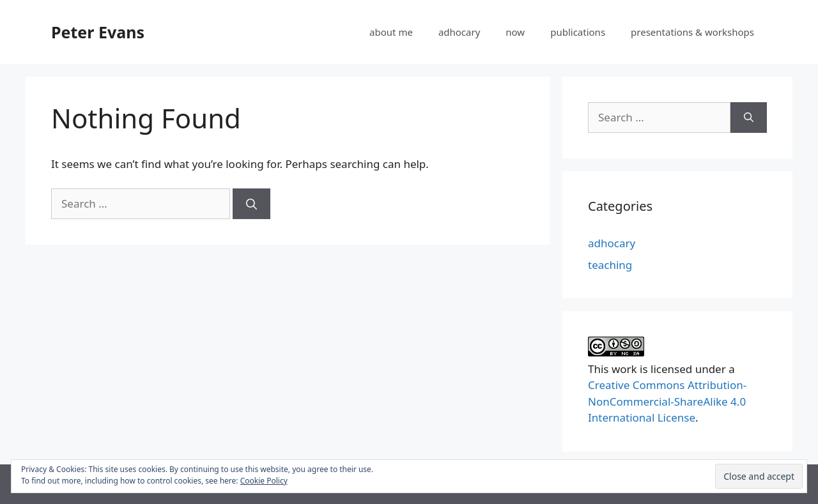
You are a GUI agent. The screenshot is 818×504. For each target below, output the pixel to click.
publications (578, 32)
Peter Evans (98, 32)
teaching (610, 265)
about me (391, 32)
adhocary (459, 32)
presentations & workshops (692, 32)
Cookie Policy (264, 481)
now (515, 32)
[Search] (251, 204)
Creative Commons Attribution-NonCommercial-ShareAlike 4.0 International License (667, 401)
